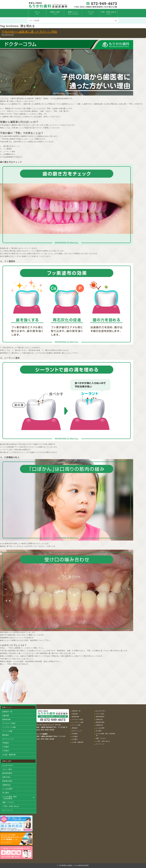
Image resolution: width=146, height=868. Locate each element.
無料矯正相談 (7, 781)
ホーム (37, 13)
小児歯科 (6, 747)
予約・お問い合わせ (109, 13)
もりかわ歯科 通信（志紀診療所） (9, 798)
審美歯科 (6, 735)
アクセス (91, 13)
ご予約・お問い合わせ (11, 806)
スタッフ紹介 (7, 769)
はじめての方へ (8, 766)
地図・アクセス (8, 803)
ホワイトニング (8, 739)
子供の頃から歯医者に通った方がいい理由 (29, 32)
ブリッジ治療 (7, 731)
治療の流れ (6, 777)
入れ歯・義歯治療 (9, 755)
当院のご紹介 (55, 13)
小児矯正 (6, 751)
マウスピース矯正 (9, 723)
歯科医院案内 (7, 773)
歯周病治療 (6, 720)
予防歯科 (6, 743)
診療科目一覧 (7, 712)
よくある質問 (7, 789)
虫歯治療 (6, 716)
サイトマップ (7, 810)
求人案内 (6, 793)
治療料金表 (6, 785)
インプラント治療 (9, 727)
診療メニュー (73, 13)
